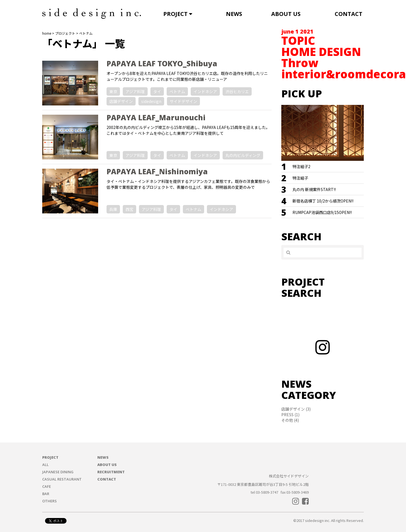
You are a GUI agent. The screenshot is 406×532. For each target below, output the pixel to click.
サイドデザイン (183, 101)
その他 (287, 420)
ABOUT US (286, 14)
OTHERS (49, 501)
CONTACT (349, 14)
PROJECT (178, 14)
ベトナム (177, 91)
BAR (46, 494)
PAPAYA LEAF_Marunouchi (156, 117)
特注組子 (300, 178)
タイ (157, 91)
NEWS (234, 14)
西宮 (129, 209)
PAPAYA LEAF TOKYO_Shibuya (162, 63)
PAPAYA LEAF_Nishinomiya (157, 171)
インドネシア (205, 91)
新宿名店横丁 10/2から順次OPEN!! (323, 201)
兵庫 (113, 209)
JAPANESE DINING (58, 472)
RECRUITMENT (111, 472)
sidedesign (151, 101)
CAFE (47, 486)
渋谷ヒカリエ (237, 91)
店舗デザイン (121, 101)
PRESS (287, 415)
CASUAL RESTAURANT (62, 479)
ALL (45, 465)
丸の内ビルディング (243, 155)
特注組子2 (301, 166)
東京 (113, 91)
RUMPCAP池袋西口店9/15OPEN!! (322, 212)
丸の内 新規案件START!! (314, 189)
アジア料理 (135, 91)
